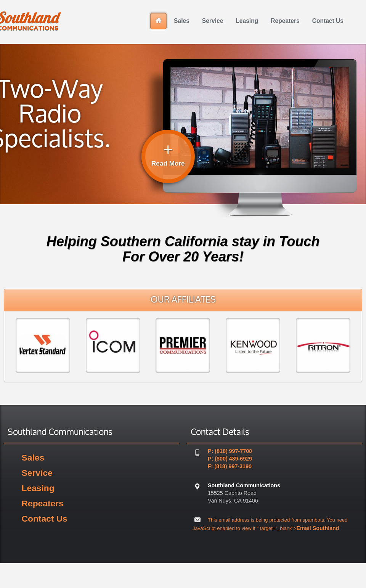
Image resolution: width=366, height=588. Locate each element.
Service (37, 473)
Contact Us (45, 519)
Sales (33, 458)
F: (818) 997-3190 (230, 466)
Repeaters (43, 503)
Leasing (38, 488)
